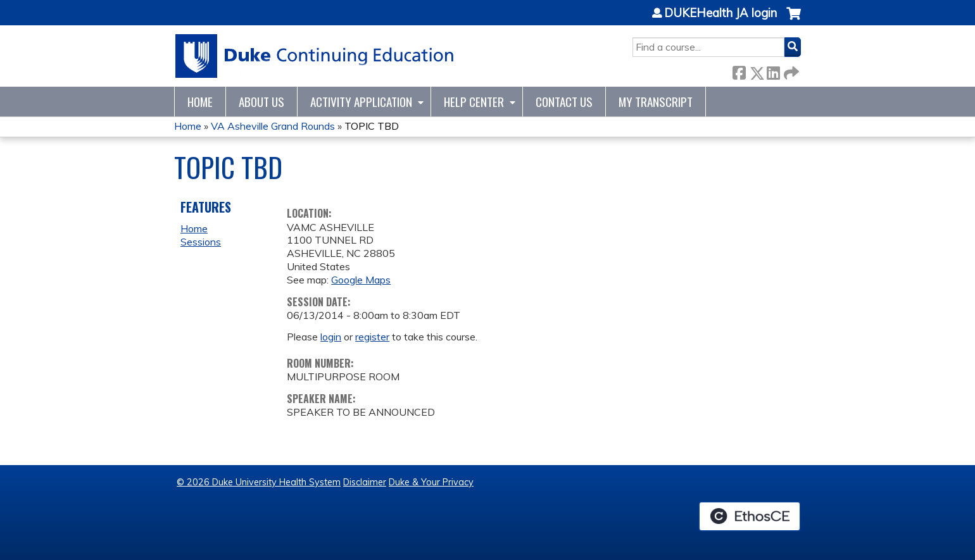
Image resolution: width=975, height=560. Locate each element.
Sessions (201, 242)
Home (200, 102)
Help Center (474, 102)
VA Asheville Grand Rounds (273, 126)
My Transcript (656, 102)
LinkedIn (773, 71)
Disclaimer (365, 482)
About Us (261, 102)
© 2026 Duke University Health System (259, 482)
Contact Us (564, 102)
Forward (790, 71)
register (372, 337)
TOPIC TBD (372, 126)
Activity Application (361, 102)
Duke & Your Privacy (431, 482)
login (331, 337)
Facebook (739, 71)
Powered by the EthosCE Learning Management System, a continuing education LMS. (750, 516)
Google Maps (361, 280)
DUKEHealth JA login (720, 13)
